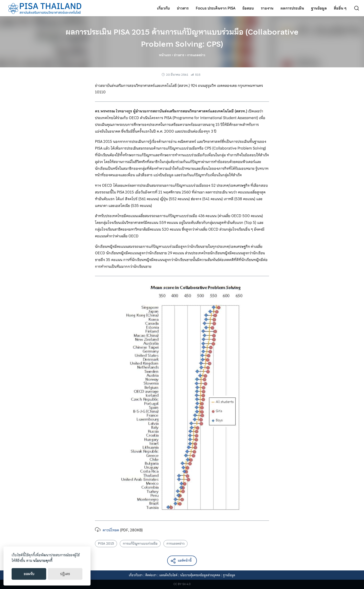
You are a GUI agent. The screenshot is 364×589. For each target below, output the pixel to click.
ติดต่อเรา (151, 575)
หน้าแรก (165, 55)
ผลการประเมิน (292, 8)
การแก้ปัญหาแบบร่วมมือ (140, 543)
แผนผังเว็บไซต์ (168, 575)
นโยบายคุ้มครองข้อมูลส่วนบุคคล (200, 575)
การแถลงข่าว (175, 543)
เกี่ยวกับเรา (136, 575)
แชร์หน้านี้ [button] (181, 561)
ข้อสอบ (248, 8)
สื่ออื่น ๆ (340, 8)
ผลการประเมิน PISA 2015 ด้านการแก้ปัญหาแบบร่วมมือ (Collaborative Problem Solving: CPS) (182, 38)
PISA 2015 (106, 543)
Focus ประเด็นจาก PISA (216, 8)
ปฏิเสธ (65, 574)
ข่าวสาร (183, 8)
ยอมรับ (29, 574)
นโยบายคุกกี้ (43, 561)
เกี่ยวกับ (163, 8)
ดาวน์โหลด (107, 530)
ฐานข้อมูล (319, 8)
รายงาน (267, 8)
